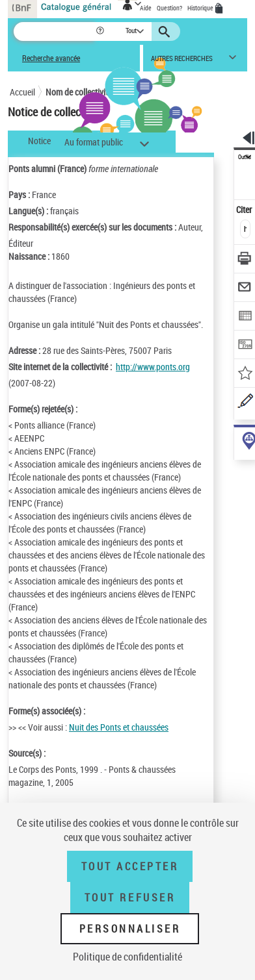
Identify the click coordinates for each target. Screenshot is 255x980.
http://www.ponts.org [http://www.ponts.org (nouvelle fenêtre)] (153, 367)
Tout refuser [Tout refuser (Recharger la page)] (130, 898)
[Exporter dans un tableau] (245, 317)
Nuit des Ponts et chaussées (119, 727)
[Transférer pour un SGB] (245, 346)
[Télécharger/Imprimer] (245, 260)
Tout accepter (130, 866)
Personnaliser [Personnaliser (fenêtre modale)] (130, 929)
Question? (169, 8)
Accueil (22, 92)
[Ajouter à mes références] (245, 374)
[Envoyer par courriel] (245, 289)
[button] (101, 31)
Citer (245, 209)
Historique (201, 8)
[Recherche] (54, 31)
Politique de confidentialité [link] (127, 957)
